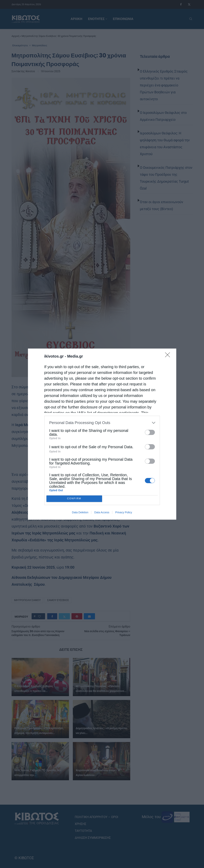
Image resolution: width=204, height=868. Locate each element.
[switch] (150, 432)
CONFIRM (74, 499)
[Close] (169, 356)
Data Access (102, 512)
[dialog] (102, 434)
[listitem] (102, 423)
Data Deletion (80, 512)
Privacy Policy (124, 512)
